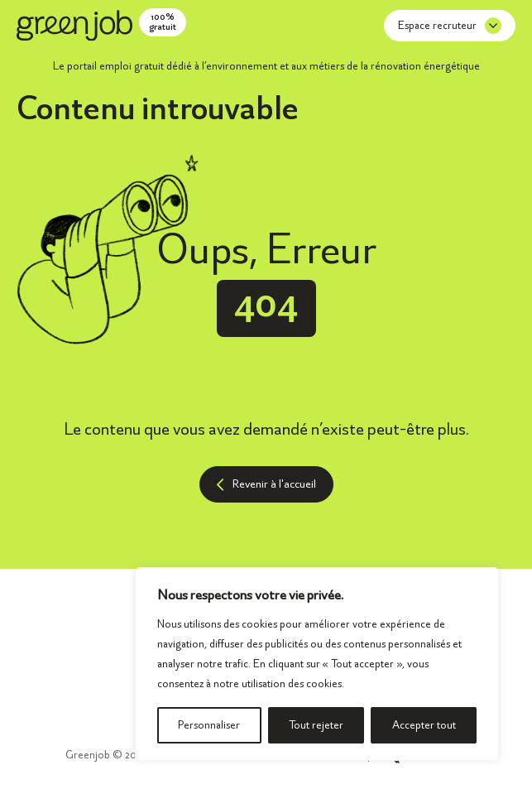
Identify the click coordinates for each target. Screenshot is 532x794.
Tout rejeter (316, 725)
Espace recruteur (450, 26)
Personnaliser (209, 725)
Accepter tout (424, 725)
